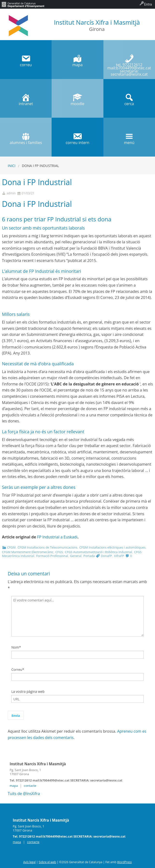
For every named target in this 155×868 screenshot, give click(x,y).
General (76, 556)
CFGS (59, 552)
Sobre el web (47, 862)
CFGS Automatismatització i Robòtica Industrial (98, 552)
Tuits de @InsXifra (24, 794)
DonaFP (107, 556)
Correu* (18, 669)
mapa (14, 786)
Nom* (16, 647)
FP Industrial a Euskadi (57, 537)
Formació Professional (52, 556)
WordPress (125, 862)
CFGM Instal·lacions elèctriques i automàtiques (112, 547)
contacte (30, 786)
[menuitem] (23, 4)
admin (11, 193)
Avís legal (29, 862)
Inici (12, 166)
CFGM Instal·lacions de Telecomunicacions (47, 547)
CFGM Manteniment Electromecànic (28, 552)
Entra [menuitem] (148, 4)
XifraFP (119, 556)
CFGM (11, 547)
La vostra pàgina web (28, 691)
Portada (89, 556)
